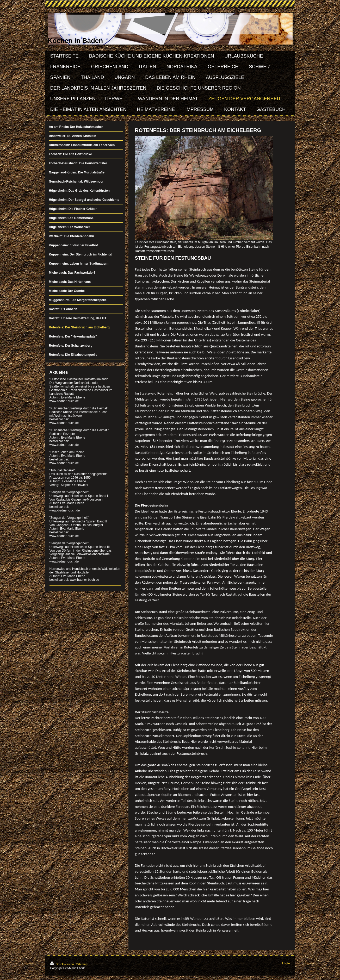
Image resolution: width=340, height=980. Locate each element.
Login (286, 963)
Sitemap (82, 964)
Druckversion (63, 964)
